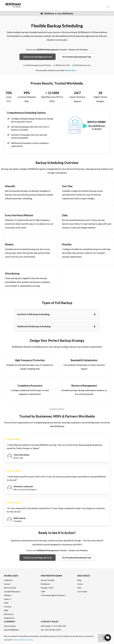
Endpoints (8, 580)
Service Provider (48, 580)
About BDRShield (11, 630)
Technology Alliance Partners (53, 595)
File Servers (9, 614)
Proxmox (8, 607)
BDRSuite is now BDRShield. (57, 13)
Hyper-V (8, 599)
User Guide (82, 591)
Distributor (45, 584)
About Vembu (10, 626)
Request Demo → (72, 70)
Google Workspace (12, 591)
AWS (6, 610)
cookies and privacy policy (22, 640)
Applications (9, 618)
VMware (8, 595)
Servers (7, 584)
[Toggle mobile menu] (109, 7)
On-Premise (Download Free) (76, 57)
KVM (6, 603)
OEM (43, 591)
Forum (80, 584)
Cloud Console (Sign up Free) (38, 57)
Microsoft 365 (10, 588)
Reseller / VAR (47, 588)
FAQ (79, 588)
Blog (79, 580)
